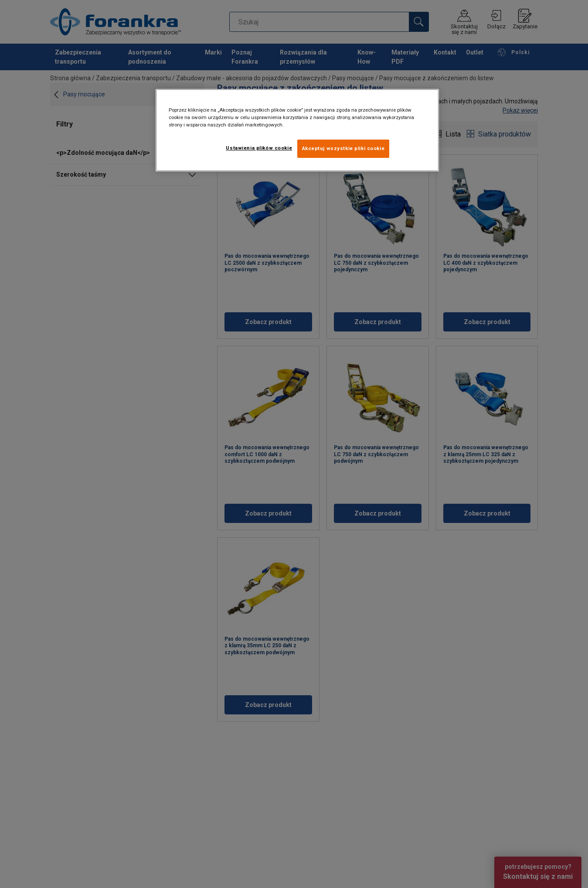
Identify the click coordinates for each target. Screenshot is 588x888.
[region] (297, 130)
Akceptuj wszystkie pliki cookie (343, 148)
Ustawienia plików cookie (259, 148)
